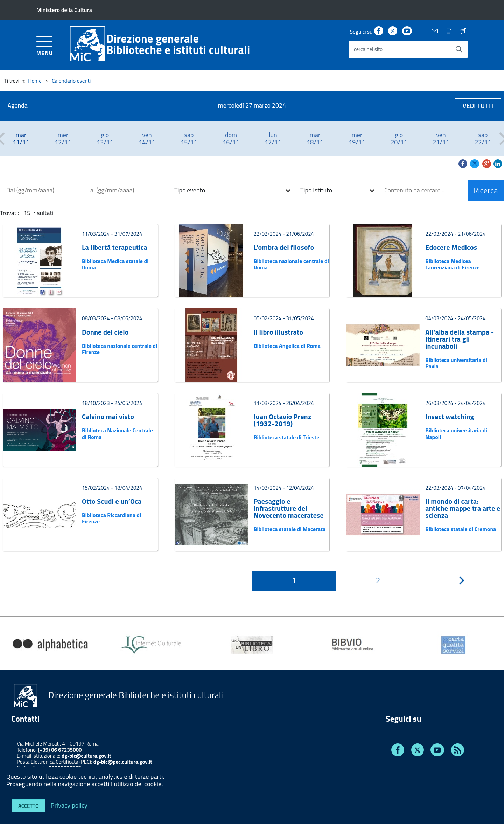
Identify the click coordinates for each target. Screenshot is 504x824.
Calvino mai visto (108, 417)
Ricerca (486, 190)
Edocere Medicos (451, 247)
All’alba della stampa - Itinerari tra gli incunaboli (460, 339)
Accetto (29, 806)
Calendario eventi (71, 81)
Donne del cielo (105, 332)
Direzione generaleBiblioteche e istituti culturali (178, 44)
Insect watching (450, 417)
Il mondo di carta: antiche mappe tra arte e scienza (463, 508)
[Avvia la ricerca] (459, 49)
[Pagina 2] (378, 581)
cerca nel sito (368, 49)
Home (35, 81)
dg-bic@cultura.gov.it (86, 756)
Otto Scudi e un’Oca (112, 501)
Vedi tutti (478, 106)
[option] (21, 139)
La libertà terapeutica (115, 247)
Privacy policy (69, 805)
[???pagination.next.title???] (462, 581)
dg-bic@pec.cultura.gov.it (123, 762)
